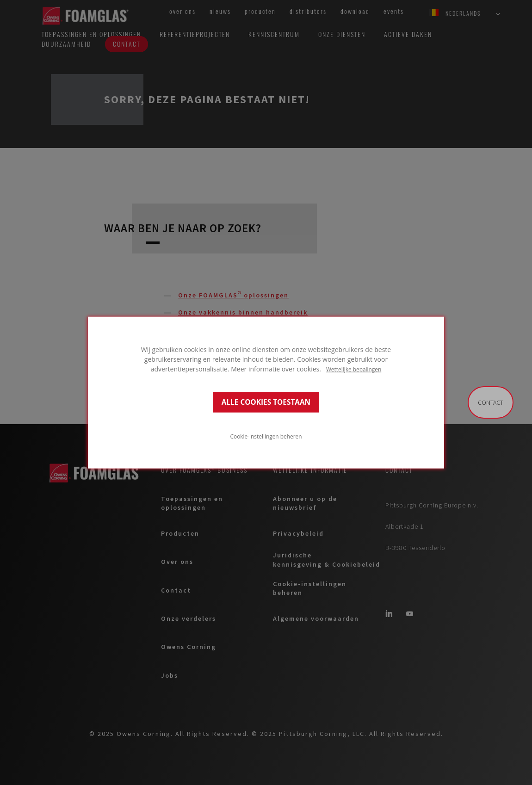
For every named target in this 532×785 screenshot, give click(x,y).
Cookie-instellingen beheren (266, 436)
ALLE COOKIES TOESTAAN (266, 402)
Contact (491, 402)
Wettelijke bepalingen (354, 369)
